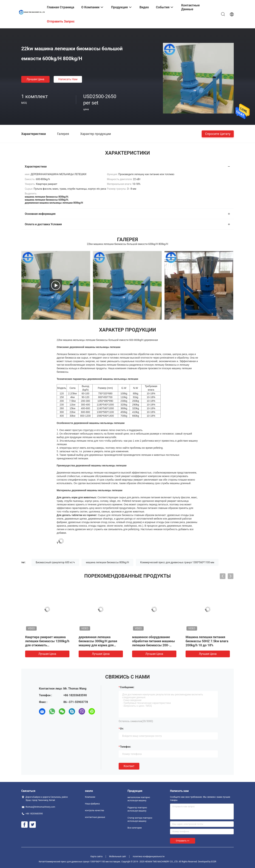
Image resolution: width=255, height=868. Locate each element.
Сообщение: (127, 687)
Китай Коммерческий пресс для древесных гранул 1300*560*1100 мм (74, 862)
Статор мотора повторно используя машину (140, 819)
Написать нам (68, 79)
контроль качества (94, 810)
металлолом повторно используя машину (139, 799)
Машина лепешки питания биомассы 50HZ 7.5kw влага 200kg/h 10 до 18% (207, 641)
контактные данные (95, 817)
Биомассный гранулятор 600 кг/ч (55, 562)
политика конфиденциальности (149, 856)
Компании (90, 797)
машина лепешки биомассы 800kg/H (107, 562)
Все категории (135, 828)
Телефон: (125, 747)
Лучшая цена (35, 79)
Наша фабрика (92, 804)
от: (122, 729)
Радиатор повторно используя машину (137, 809)
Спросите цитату (218, 134)
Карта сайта (97, 856)
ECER (214, 862)
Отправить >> (183, 841)
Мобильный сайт (118, 856)
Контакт (129, 766)
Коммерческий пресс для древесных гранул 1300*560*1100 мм (177, 562)
